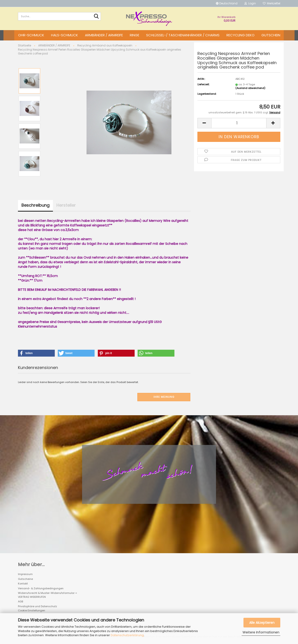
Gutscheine (25, 579)
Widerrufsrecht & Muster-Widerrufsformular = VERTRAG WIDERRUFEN (48, 595)
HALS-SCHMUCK (65, 35)
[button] (227, 3)
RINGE (135, 35)
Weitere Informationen (261, 632)
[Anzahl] (239, 123)
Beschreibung (35, 205)
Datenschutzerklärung (127, 635)
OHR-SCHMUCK (31, 35)
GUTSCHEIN (271, 35)
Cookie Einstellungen (32, 610)
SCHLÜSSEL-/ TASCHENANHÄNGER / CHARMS (183, 35)
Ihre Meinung (164, 397)
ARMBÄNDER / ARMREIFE (104, 35)
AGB (20, 601)
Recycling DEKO (240, 35)
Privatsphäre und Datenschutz (38, 606)
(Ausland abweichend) (250, 88)
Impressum (25, 574)
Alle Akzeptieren (262, 623)
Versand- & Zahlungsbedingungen (41, 588)
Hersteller (66, 205)
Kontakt (23, 584)
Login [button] (250, 3)
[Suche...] (96, 17)
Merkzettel (272, 3)
